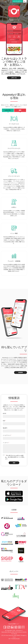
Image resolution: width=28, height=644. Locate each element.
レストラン (8, 110)
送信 (14, 463)
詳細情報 (21, 372)
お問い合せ (14, 78)
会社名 (4, 413)
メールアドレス (7, 435)
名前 (4, 421)
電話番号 (5, 428)
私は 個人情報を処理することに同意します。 (15, 457)
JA (24, 1)
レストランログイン (18, 1)
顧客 (20, 110)
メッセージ (6, 443)
